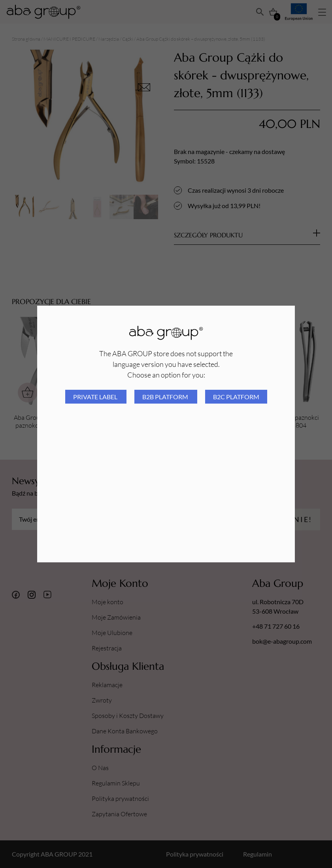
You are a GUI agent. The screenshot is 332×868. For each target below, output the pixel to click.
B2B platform (166, 397)
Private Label (96, 397)
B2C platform (236, 397)
